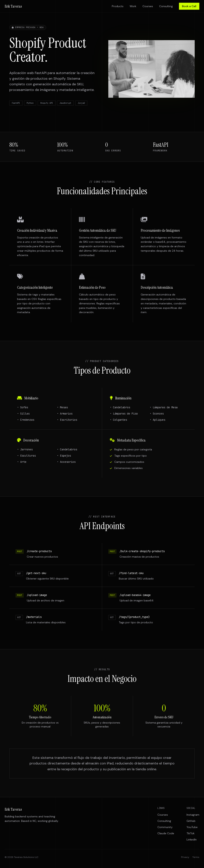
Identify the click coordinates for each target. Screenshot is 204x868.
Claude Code (166, 833)
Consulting (166, 6)
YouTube (192, 827)
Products (118, 6)
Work (133, 6)
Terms (196, 857)
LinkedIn (192, 839)
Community (165, 827)
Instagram (193, 815)
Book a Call (189, 6)
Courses (148, 6)
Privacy (185, 857)
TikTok (191, 833)
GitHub (191, 821)
